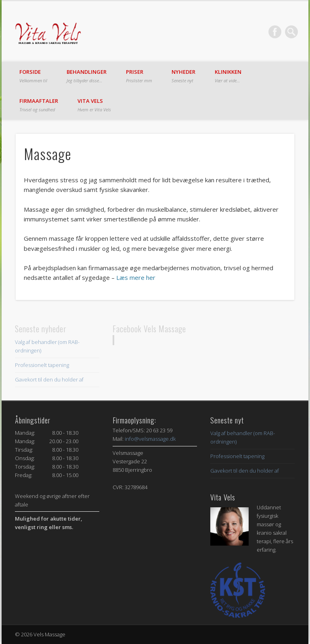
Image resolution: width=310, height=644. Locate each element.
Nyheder (183, 76)
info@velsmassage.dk (150, 439)
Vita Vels (94, 105)
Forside (33, 76)
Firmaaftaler (39, 105)
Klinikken (228, 76)
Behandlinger (87, 76)
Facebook (275, 32)
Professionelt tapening (42, 365)
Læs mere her (136, 277)
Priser (139, 76)
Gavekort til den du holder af (49, 379)
